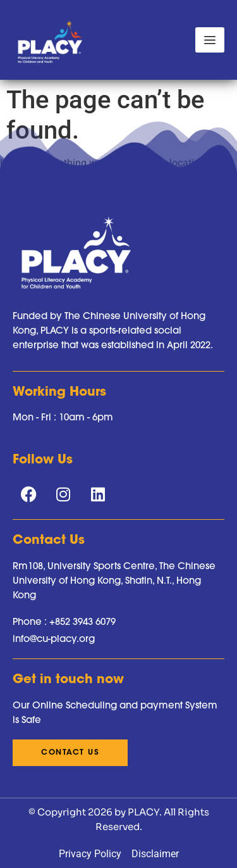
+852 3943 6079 (82, 621)
